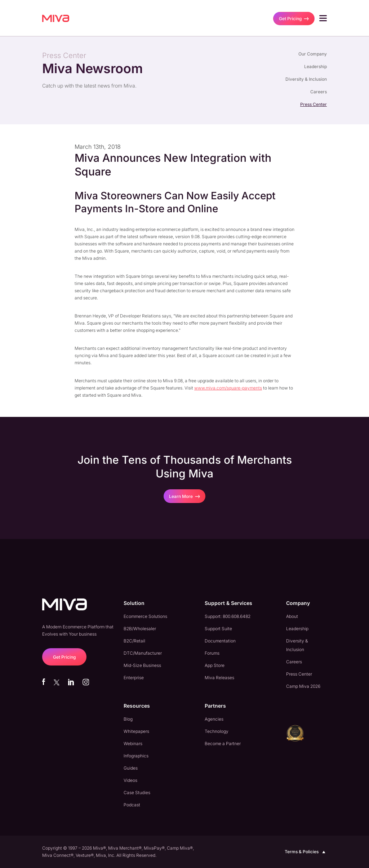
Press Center (314, 104)
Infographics (136, 756)
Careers (319, 92)
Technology (217, 731)
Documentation (220, 641)
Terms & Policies (306, 852)
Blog (128, 719)
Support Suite (218, 629)
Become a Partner (223, 744)
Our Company (313, 54)
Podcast (132, 805)
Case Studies (137, 793)
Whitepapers (136, 731)
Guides (131, 768)
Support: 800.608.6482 (228, 616)
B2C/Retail (134, 641)
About (292, 616)
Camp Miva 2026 (303, 686)
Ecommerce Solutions (145, 616)
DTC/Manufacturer (143, 653)
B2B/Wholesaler (140, 629)
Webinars (133, 744)
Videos (130, 780)
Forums (212, 653)
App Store (215, 665)
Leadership (315, 66)
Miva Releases (219, 678)
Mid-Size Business (142, 665)
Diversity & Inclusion (306, 79)
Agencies (214, 719)
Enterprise (134, 678)
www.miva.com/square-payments (228, 388)
